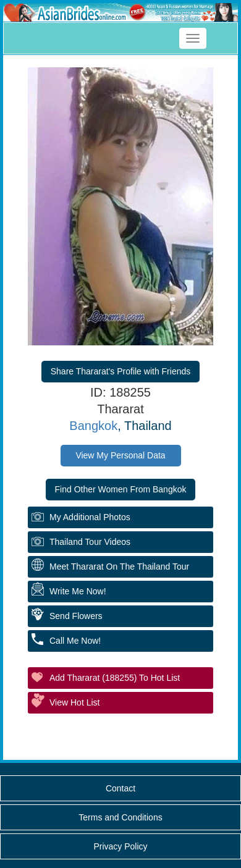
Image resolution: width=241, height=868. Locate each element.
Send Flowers (76, 616)
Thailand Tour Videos (90, 542)
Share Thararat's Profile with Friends (121, 371)
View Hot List (74, 702)
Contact (120, 788)
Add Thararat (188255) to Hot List (115, 678)
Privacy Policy (120, 846)
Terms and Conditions (120, 817)
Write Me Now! (78, 591)
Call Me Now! (75, 641)
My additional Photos (90, 517)
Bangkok (93, 426)
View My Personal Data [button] (120, 455)
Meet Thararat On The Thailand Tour (119, 567)
